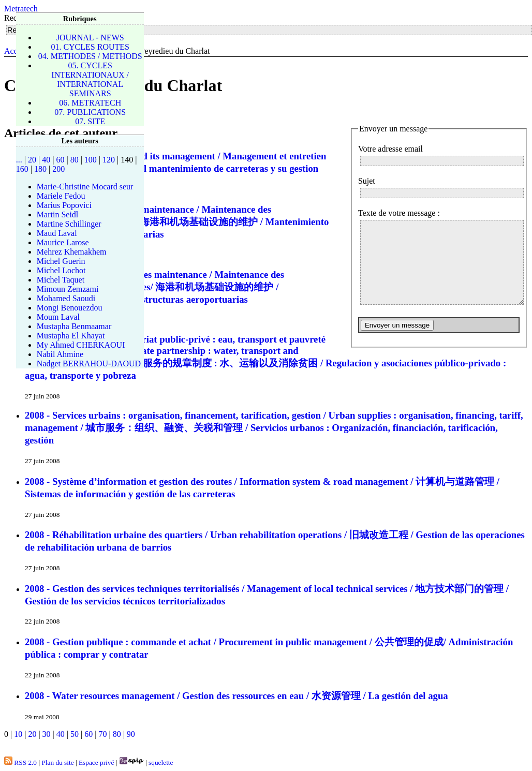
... (19, 160)
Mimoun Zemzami (68, 289)
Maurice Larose (63, 242)
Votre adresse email (390, 149)
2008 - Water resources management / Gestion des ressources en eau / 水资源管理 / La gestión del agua (237, 696)
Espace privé (96, 762)
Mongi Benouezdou (70, 308)
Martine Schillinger (69, 224)
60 (88, 734)
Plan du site (57, 762)
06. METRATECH (90, 103)
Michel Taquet (61, 280)
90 (131, 734)
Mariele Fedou (61, 196)
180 (40, 169)
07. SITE (90, 121)
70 (102, 734)
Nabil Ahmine (60, 354)
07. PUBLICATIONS (90, 112)
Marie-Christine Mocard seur (85, 187)
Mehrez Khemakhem (72, 252)
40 (61, 734)
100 (91, 160)
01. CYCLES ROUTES (90, 47)
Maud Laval (57, 233)
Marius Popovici (64, 205)
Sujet (367, 181)
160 (22, 169)
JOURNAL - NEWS (90, 38)
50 (75, 734)
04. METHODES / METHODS (90, 56)
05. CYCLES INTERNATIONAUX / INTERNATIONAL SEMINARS (90, 79)
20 (32, 734)
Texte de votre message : (399, 213)
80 (117, 734)
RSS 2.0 (20, 762)
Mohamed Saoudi (66, 298)
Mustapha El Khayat (71, 336)
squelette (161, 762)
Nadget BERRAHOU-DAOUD (89, 364)
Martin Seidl (57, 214)
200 (58, 169)
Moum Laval (58, 317)
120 (109, 160)
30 (47, 734)
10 (18, 734)
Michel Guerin (61, 261)
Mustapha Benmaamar (74, 326)
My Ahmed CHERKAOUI (81, 345)
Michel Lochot (61, 270)
